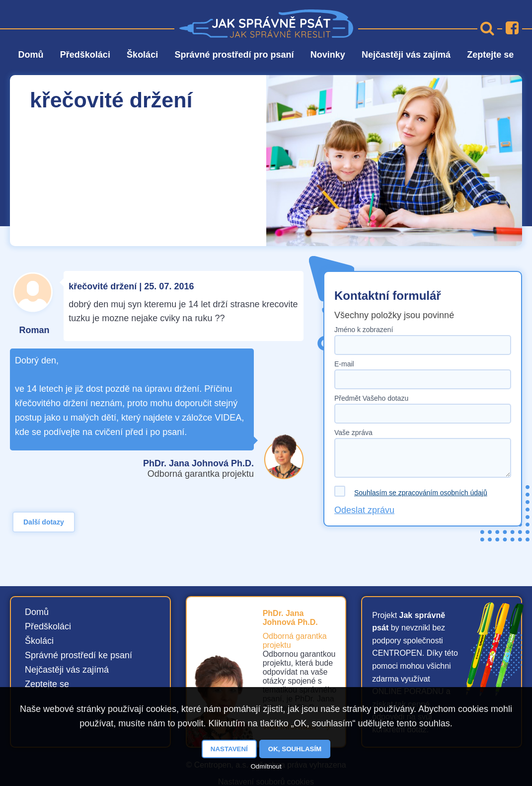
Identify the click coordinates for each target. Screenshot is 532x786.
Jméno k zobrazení (364, 330)
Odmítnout (266, 766)
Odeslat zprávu (364, 510)
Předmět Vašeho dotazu (371, 398)
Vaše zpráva (353, 433)
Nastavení (229, 749)
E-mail (344, 364)
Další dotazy (44, 522)
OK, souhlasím (295, 749)
